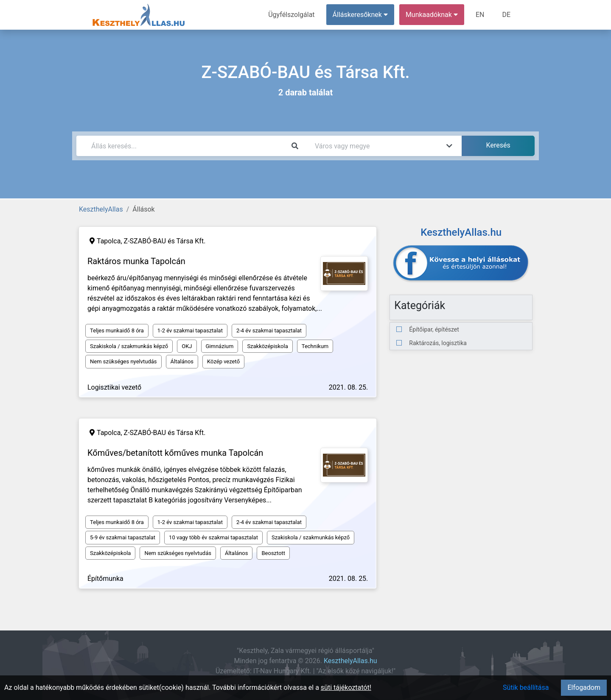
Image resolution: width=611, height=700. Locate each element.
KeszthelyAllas (101, 209)
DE (506, 15)
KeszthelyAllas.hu (350, 661)
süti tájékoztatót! (346, 687)
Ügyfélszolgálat (291, 15)
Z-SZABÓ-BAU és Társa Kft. (165, 241)
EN (480, 15)
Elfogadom (584, 687)
